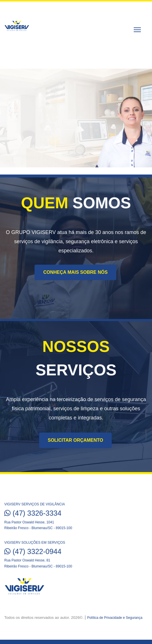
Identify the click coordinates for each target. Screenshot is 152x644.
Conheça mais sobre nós (75, 272)
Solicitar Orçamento (75, 440)
